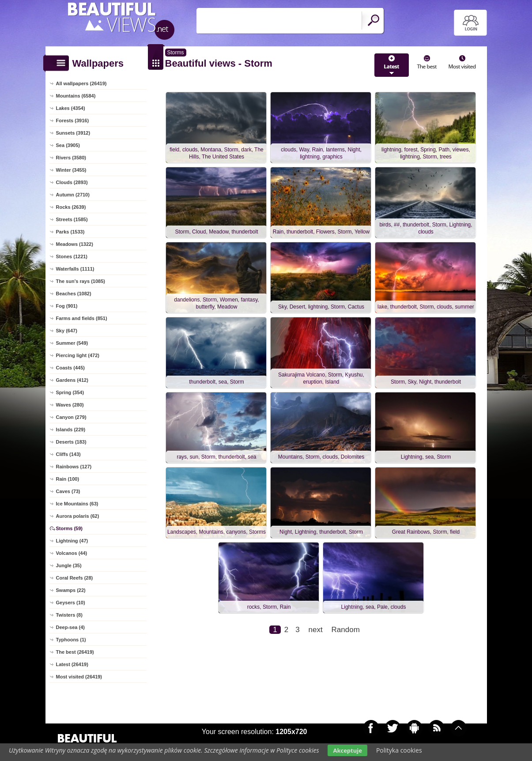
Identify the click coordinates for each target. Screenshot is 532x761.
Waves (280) (70, 405)
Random (346, 630)
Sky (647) (67, 331)
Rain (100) (68, 479)
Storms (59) (70, 528)
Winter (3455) (71, 170)
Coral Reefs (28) (75, 578)
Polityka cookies (399, 750)
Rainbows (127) (74, 467)
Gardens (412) (72, 380)
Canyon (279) (71, 417)
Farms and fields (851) (82, 318)
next (316, 630)
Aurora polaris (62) (78, 516)
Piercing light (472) (78, 355)
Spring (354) (70, 392)
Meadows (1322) (75, 244)
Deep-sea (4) (70, 627)
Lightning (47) (72, 541)
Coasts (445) (70, 368)
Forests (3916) (73, 121)
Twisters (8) (69, 615)
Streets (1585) (72, 219)
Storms (176, 53)
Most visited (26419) (79, 677)
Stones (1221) (72, 256)
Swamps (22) (71, 590)
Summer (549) (72, 343)
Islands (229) (71, 429)
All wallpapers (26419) (81, 83)
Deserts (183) (71, 442)
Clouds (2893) (72, 182)
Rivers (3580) (71, 158)
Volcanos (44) (72, 553)
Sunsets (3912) (73, 133)
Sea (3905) (68, 145)
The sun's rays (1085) (81, 281)
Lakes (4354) (71, 108)
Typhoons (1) (71, 640)
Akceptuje (347, 750)
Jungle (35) (69, 565)
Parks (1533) (70, 232)
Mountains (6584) (76, 96)
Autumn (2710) (73, 195)
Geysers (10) (71, 603)
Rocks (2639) (71, 207)
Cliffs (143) (68, 454)
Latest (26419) (72, 664)
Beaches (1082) (74, 294)
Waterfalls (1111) (75, 269)
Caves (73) (68, 491)
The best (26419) (75, 652)
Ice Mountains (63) (77, 504)
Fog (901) (67, 306)
